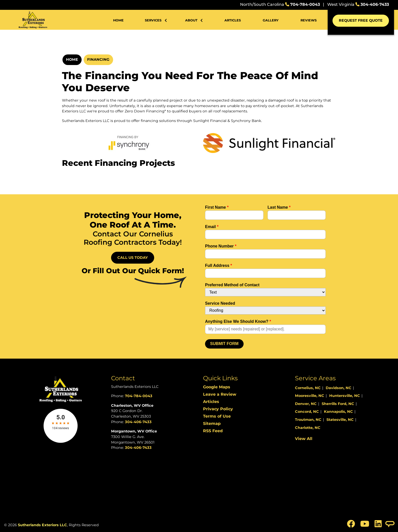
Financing (98, 59)
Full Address (219, 265)
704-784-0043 (305, 4)
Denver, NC (306, 404)
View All (304, 439)
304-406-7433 (375, 4)
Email (212, 227)
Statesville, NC (340, 420)
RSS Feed (213, 431)
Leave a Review (220, 394)
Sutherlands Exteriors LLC (42, 525)
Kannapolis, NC (338, 412)
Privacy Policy (218, 409)
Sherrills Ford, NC (338, 404)
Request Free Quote (361, 20)
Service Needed (220, 303)
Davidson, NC (339, 388)
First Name (217, 207)
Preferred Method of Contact (232, 285)
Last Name (279, 207)
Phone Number (221, 246)
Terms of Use (217, 416)
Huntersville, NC (345, 396)
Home (72, 59)
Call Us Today (133, 258)
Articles (211, 402)
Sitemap (212, 424)
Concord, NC (307, 412)
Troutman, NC (308, 420)
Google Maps (217, 387)
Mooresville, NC (310, 396)
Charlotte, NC (308, 428)
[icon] (352, 525)
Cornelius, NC (308, 388)
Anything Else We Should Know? (238, 321)
